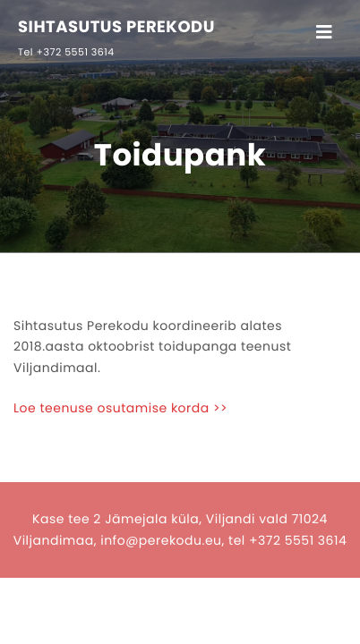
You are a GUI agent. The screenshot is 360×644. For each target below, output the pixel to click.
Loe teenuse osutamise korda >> (120, 408)
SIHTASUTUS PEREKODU (116, 28)
